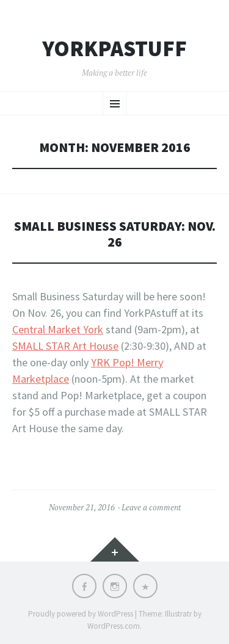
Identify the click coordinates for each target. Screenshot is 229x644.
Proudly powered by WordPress (81, 614)
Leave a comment (151, 507)
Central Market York (58, 329)
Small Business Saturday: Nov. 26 (115, 234)
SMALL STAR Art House (65, 346)
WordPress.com (114, 626)
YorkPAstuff (114, 49)
